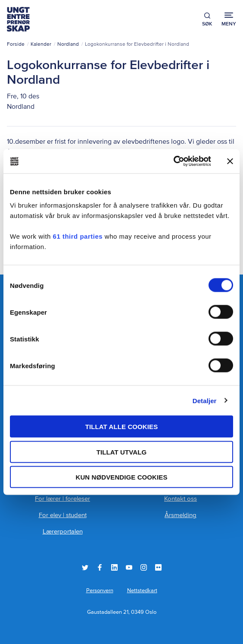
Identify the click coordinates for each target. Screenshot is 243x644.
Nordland (68, 44)
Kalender (41, 44)
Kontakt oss (181, 499)
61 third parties (78, 236)
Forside (16, 44)
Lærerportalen (63, 532)
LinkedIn (114, 567)
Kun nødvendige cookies (121, 477)
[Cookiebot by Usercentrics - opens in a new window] (173, 161)
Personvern (100, 591)
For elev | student (63, 515)
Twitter (85, 567)
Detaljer (205, 400)
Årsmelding (181, 515)
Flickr (158, 567)
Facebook (100, 567)
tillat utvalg (122, 452)
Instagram (144, 567)
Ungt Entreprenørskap (18, 19)
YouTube (129, 567)
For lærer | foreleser (62, 499)
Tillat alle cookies (122, 427)
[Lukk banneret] (230, 161)
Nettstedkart (142, 591)
